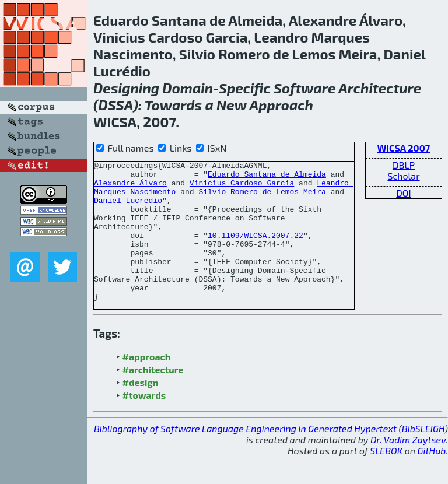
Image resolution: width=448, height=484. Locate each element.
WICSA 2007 (404, 148)
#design (141, 410)
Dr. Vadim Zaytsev (408, 467)
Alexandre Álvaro (130, 188)
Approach (281, 105)
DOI (404, 193)
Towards (174, 105)
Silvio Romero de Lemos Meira (262, 198)
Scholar (403, 176)
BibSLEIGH (423, 456)
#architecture (153, 397)
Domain (188, 88)
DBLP (404, 165)
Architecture (380, 88)
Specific (245, 88)
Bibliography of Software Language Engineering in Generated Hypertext (245, 456)
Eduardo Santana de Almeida (267, 177)
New (232, 105)
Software (305, 88)
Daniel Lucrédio (128, 209)
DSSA (116, 105)
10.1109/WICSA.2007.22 (256, 251)
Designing (126, 88)
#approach (147, 385)
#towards (144, 423)
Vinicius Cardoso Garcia (242, 188)
